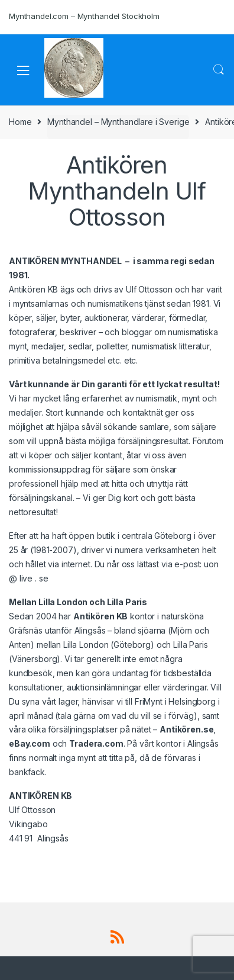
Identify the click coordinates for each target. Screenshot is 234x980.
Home (20, 122)
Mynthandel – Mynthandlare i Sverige (118, 122)
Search (219, 70)
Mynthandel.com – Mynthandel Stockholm (84, 16)
